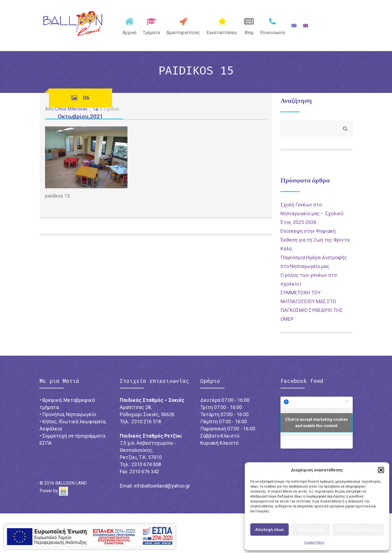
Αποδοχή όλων (269, 530)
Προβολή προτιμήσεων (358, 530)
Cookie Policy (314, 543)
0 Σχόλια (109, 109)
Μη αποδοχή (311, 530)
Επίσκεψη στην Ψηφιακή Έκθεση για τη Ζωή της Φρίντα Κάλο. (315, 240)
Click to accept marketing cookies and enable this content (316, 423)
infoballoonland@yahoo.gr (162, 486)
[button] (381, 470)
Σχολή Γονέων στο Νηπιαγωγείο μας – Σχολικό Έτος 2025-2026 (312, 213)
